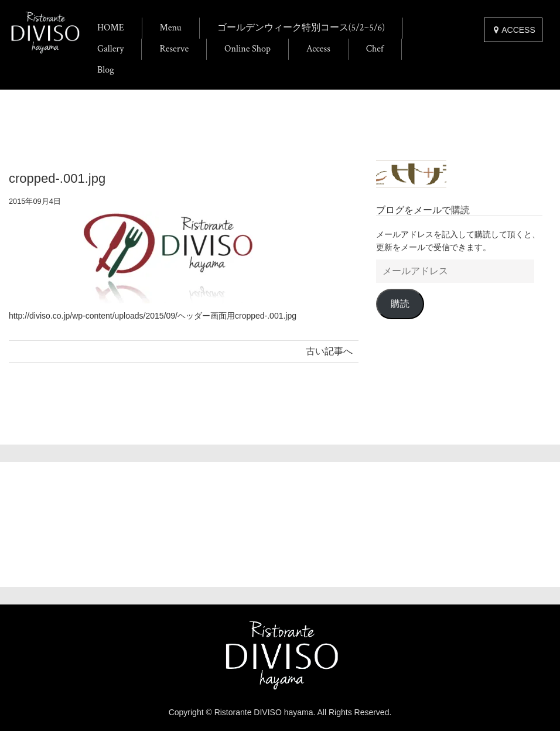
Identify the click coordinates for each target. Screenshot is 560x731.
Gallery (110, 49)
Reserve (174, 49)
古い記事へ (329, 351)
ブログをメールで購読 (423, 210)
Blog (106, 70)
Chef (375, 49)
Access (318, 49)
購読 (400, 304)
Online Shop (247, 49)
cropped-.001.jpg (57, 178)
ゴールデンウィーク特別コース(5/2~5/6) (301, 28)
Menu (171, 28)
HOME (111, 28)
